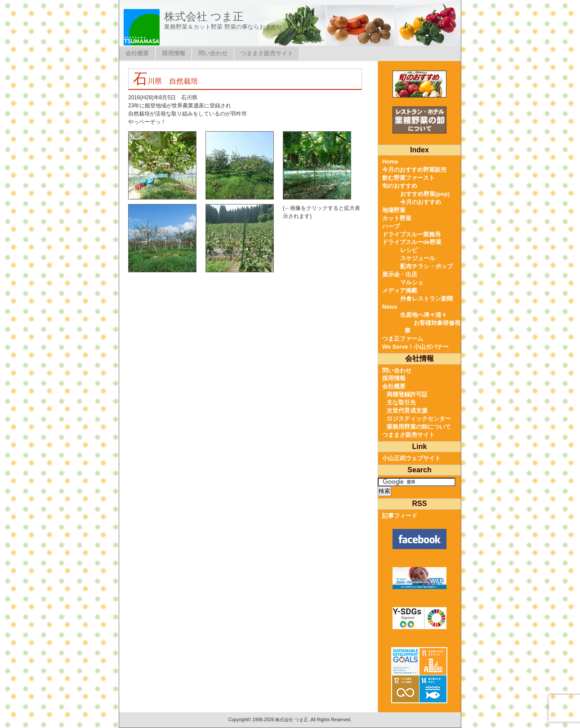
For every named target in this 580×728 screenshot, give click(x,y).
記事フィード (400, 516)
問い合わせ (213, 53)
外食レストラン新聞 (426, 299)
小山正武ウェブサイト (411, 458)
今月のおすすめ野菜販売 (414, 170)
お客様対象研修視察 (433, 327)
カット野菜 (397, 218)
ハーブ (391, 226)
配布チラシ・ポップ (426, 266)
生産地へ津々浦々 (424, 315)
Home (390, 162)
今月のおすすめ (421, 202)
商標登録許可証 (407, 394)
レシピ (409, 250)
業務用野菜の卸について (419, 427)
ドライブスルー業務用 (411, 234)
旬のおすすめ (400, 186)
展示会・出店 (400, 274)
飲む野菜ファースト (408, 178)
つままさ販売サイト (267, 53)
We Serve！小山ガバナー (415, 347)
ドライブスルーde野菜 (412, 242)
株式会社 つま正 (204, 16)
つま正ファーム (403, 339)
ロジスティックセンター (419, 419)
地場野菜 (394, 210)
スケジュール (418, 258)
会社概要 (137, 53)
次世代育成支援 (407, 411)
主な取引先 (401, 402)
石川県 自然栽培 (165, 81)
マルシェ (412, 282)
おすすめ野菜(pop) (425, 194)
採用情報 (174, 53)
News (390, 307)
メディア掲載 (400, 291)
